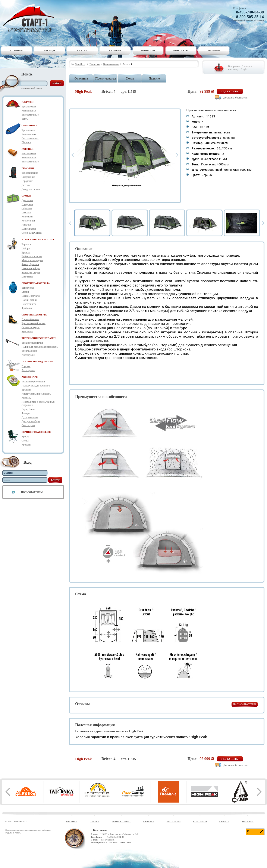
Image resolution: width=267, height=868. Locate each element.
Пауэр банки (28, 409)
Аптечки (26, 225)
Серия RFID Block (32, 233)
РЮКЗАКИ (28, 168)
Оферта (224, 822)
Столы (25, 441)
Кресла (25, 437)
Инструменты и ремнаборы (36, 394)
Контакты (181, 51)
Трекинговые (29, 107)
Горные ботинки (30, 319)
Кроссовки (27, 331)
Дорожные (27, 200)
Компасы (26, 398)
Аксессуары (28, 355)
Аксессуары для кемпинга (36, 386)
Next (177, 155)
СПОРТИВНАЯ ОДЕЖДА (36, 283)
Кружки (26, 252)
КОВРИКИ (27, 149)
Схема (130, 79)
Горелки (26, 366)
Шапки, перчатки (31, 296)
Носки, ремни (29, 300)
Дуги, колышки (30, 417)
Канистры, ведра (31, 272)
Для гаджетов (29, 229)
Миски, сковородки (32, 260)
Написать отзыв (244, 704)
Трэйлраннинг (29, 351)
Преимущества (105, 79)
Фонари (26, 413)
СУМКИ (26, 196)
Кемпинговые (29, 111)
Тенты (25, 119)
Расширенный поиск (32, 88)
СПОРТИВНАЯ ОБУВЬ (34, 315)
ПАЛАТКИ (28, 102)
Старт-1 (30, 18)
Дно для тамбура (31, 421)
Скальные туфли (31, 327)
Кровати (26, 445)
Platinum (26, 142)
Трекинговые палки (32, 343)
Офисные (27, 208)
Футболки (27, 308)
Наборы (26, 248)
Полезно (154, 79)
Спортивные (28, 177)
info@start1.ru (107, 840)
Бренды (49, 51)
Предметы (27, 276)
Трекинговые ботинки (34, 323)
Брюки (25, 292)
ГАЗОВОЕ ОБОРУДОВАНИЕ (37, 362)
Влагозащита (29, 304)
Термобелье (28, 288)
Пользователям (32, 492)
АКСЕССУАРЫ (30, 377)
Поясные (26, 213)
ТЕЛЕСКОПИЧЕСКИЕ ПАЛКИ (39, 338)
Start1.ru (80, 64)
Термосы (26, 244)
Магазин (214, 51)
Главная (16, 51)
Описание (81, 79)
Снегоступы (28, 425)
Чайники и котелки (32, 256)
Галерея (115, 51)
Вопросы (148, 51)
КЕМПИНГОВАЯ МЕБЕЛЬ (37, 432)
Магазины (174, 822)
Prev (73, 155)
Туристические (30, 173)
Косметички (28, 221)
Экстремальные (30, 115)
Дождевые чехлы (31, 189)
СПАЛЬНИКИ (29, 125)
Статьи (82, 51)
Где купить (230, 91)
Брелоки (26, 390)
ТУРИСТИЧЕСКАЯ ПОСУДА (38, 239)
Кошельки (27, 217)
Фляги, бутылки (30, 264)
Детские (26, 185)
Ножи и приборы (31, 268)
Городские (27, 181)
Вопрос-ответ (121, 822)
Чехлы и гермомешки (33, 382)
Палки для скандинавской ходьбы (40, 347)
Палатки (95, 64)
